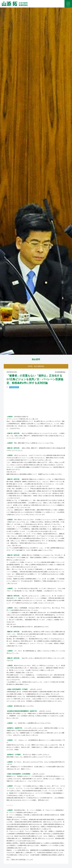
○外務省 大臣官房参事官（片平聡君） (18, 689)
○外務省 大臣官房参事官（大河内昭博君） (19, 774)
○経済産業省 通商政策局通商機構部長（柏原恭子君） (22, 711)
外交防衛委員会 (14, 387)
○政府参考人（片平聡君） (14, 755)
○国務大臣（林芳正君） (13, 448)
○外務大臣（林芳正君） (13, 433)
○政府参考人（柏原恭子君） (15, 728)
